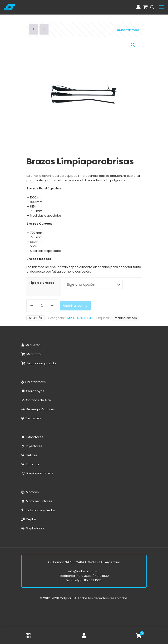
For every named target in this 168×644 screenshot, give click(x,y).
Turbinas (32, 464)
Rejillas (31, 519)
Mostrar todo (128, 30)
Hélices (31, 455)
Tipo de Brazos (42, 283)
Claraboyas (34, 391)
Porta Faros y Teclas (40, 510)
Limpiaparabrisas (125, 318)
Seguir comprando (40, 363)
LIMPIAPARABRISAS (79, 318)
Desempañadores (40, 409)
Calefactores (35, 382)
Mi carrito (33, 354)
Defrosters (33, 418)
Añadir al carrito (75, 306)
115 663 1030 (93, 580)
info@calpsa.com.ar (84, 571)
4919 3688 (84, 576)
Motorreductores (38, 501)
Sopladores (34, 528)
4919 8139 (102, 576)
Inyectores (33, 446)
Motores (32, 492)
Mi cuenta (32, 345)
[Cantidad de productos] (42, 306)
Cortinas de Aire (38, 400)
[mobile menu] (162, 7)
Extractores (34, 437)
